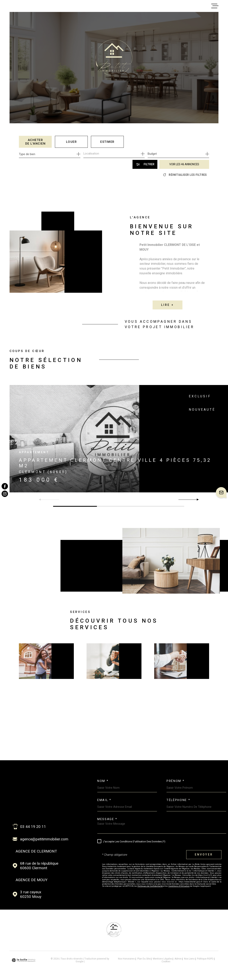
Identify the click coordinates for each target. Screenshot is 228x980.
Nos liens (189, 959)
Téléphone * (178, 800)
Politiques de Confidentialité (150, 886)
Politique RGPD (205, 959)
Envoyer (204, 855)
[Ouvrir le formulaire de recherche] (145, 164)
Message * (107, 819)
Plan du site (144, 959)
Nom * (103, 781)
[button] (196, 500)
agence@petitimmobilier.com (44, 839)
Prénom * (176, 781)
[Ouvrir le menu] (215, 6)
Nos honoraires (126, 959)
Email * (104, 800)
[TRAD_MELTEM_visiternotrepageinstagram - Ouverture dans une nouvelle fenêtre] (5, 494)
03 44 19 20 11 (33, 827)
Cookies (166, 962)
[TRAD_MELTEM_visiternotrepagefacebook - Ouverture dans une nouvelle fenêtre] (5, 486)
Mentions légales (162, 959)
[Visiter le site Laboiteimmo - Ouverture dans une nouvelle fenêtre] (23, 960)
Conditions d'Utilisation (179, 886)
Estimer (107, 142)
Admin (178, 959)
